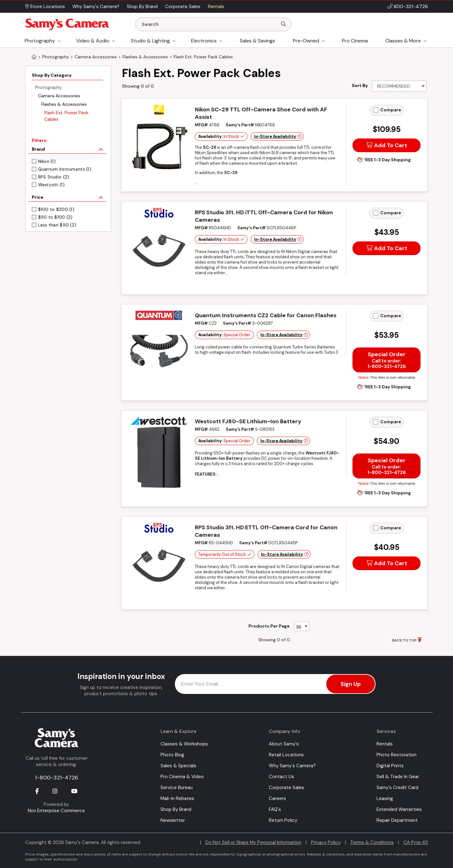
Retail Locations (286, 755)
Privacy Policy (326, 842)
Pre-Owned (306, 41)
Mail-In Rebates (177, 798)
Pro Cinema (355, 41)
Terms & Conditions (372, 842)
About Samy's (284, 744)
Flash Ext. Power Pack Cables (66, 116)
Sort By (360, 85)
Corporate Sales (286, 788)
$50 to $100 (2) (55, 217)
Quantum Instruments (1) (65, 169)
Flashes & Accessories (64, 104)
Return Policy (283, 820)
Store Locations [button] (45, 7)
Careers (277, 798)
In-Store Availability (275, 136)
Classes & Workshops (184, 744)
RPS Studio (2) (54, 177)
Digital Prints (390, 766)
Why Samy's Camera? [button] (96, 7)
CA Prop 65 (416, 842)
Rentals (385, 744)
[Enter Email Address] (275, 684)
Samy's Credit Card (397, 788)
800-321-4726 (411, 6)
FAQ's (275, 809)
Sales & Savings (257, 41)
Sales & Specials (178, 766)
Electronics (204, 41)
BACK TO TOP (404, 640)
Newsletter (173, 820)
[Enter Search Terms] (209, 24)
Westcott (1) (51, 185)
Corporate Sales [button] (183, 7)
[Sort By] (399, 86)
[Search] (283, 24)
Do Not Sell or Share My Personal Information (253, 842)
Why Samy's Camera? (292, 766)
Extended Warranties (399, 809)
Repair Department (397, 820)
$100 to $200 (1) (56, 209)
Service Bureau (177, 788)
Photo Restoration (396, 755)
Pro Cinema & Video (182, 777)
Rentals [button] (216, 7)
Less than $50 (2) (57, 225)
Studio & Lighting (150, 41)
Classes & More (403, 41)
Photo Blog (172, 755)
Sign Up (351, 684)
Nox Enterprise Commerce (56, 811)
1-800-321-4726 (57, 778)
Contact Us (281, 777)
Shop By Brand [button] (142, 7)
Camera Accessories (59, 96)
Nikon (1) (47, 161)
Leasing (385, 798)
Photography (40, 41)
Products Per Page (269, 626)
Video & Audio (93, 41)
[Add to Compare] (376, 110)
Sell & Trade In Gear (398, 777)
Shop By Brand (176, 809)
